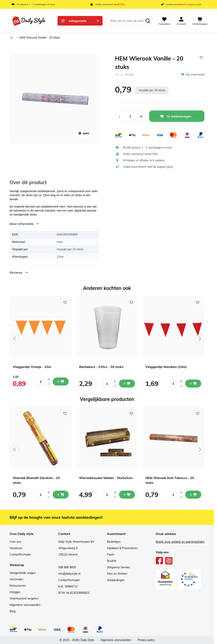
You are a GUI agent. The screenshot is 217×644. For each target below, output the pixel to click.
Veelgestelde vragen (23, 573)
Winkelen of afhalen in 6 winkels (144, 160)
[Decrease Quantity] (119, 116)
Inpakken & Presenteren (122, 548)
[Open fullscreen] (54, 99)
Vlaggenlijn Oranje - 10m (32, 367)
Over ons (15, 542)
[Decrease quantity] (49, 384)
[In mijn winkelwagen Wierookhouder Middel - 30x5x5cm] (127, 495)
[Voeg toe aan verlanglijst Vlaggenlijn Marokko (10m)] (198, 302)
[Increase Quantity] (141, 116)
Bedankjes (114, 542)
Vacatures (16, 548)
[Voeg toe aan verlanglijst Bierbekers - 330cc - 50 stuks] (131, 302)
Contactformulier (20, 555)
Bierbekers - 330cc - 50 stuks (101, 367)
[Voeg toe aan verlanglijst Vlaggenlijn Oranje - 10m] (65, 302)
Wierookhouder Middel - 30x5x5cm (106, 478)
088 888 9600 (67, 567)
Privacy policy (146, 640)
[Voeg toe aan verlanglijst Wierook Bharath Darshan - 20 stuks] (65, 413)
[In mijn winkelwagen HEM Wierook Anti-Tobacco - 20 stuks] (193, 495)
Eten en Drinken (117, 574)
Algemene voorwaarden (25, 605)
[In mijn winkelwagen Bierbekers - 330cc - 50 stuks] (127, 384)
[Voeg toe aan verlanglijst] (201, 58)
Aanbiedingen (116, 580)
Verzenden (16, 579)
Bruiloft (112, 561)
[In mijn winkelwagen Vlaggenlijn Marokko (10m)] (193, 384)
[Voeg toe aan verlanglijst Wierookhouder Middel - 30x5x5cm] (131, 413)
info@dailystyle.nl (69, 574)
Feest (111, 555)
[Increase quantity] (49, 379)
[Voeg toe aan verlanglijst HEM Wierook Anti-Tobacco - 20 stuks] (198, 413)
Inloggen (15, 592)
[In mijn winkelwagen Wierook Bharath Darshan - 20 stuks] (61, 495)
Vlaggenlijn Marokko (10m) (166, 367)
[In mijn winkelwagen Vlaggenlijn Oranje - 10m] (61, 382)
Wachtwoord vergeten (24, 598)
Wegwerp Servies (118, 567)
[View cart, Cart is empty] (200, 21)
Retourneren (18, 586)
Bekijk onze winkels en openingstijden (180, 542)
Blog (12, 611)
